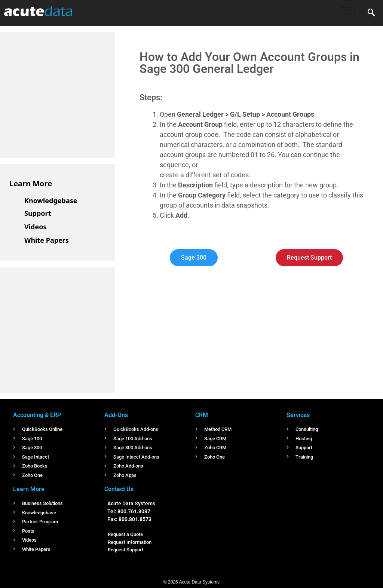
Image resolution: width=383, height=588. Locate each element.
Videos (36, 227)
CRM (202, 415)
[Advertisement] (65, 94)
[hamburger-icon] (346, 9)
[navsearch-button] (371, 13)
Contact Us (119, 489)
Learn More (31, 183)
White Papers (47, 240)
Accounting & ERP (37, 415)
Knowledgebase (51, 200)
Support (38, 213)
